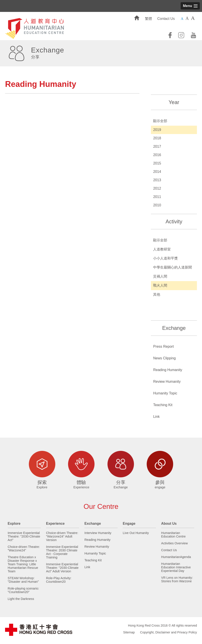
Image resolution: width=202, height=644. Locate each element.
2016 (157, 155)
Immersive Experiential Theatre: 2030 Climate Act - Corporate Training (62, 552)
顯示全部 (160, 121)
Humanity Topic (165, 393)
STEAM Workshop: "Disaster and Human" (23, 580)
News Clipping (164, 358)
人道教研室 (162, 249)
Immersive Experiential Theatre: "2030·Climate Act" (24, 536)
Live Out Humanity (136, 533)
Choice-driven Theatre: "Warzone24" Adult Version (62, 536)
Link (156, 417)
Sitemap (129, 632)
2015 (157, 163)
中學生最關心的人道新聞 (172, 267)
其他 (157, 294)
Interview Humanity (98, 533)
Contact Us (166, 19)
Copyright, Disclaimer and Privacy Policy (169, 632)
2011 (157, 197)
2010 (157, 205)
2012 (157, 188)
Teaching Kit (163, 405)
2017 (157, 147)
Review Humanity (167, 382)
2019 (157, 130)
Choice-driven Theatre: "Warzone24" (24, 549)
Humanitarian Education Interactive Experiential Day (176, 567)
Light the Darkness (21, 599)
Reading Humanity (168, 370)
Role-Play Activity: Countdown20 (59, 580)
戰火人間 (160, 285)
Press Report (163, 346)
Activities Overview (175, 543)
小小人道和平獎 (165, 258)
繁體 (148, 19)
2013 (157, 180)
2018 (157, 138)
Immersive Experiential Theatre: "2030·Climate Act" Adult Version (62, 568)
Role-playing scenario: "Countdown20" (23, 590)
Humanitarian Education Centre (173, 535)
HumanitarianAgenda (176, 557)
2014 (157, 172)
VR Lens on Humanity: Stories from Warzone (177, 579)
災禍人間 (160, 276)
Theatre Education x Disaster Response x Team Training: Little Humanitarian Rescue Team (23, 564)
